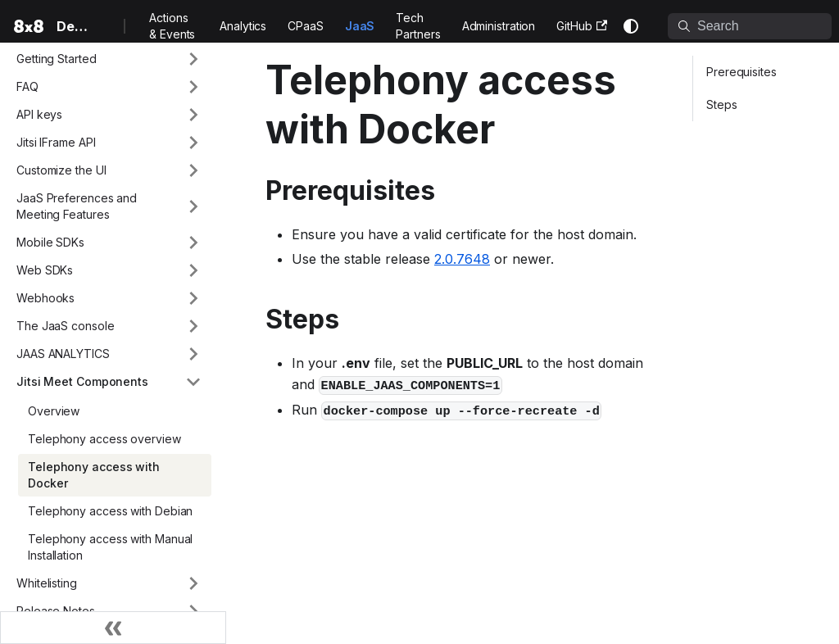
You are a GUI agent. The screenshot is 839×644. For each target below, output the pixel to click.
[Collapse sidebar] (113, 628)
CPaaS (306, 26)
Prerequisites (741, 72)
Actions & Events (172, 26)
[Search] (750, 26)
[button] (109, 59)
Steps (722, 104)
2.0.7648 (462, 259)
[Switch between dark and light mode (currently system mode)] (631, 26)
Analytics (243, 26)
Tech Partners (418, 26)
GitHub (582, 26)
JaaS (360, 26)
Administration (499, 26)
